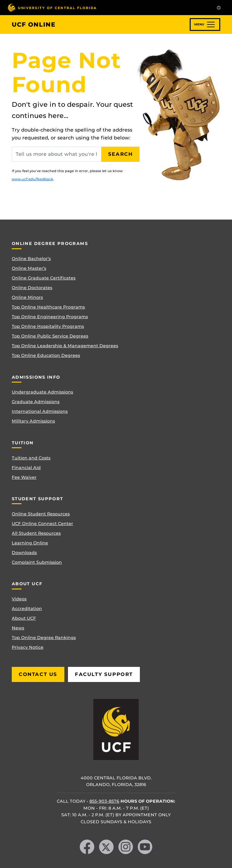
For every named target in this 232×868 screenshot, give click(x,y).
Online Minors (27, 297)
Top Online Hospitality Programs (48, 326)
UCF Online (34, 24)
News (18, 628)
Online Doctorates (32, 288)
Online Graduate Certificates (44, 278)
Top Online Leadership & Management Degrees (65, 346)
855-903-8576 (104, 801)
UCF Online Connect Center (42, 524)
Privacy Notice (28, 647)
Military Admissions (33, 421)
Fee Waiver (24, 477)
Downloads (24, 553)
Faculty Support (104, 674)
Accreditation (27, 609)
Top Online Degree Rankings (44, 638)
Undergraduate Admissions (42, 392)
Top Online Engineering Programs (50, 317)
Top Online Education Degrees (46, 355)
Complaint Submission (37, 562)
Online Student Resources (41, 514)
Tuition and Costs (31, 458)
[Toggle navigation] (205, 24)
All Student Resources (36, 533)
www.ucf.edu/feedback (32, 179)
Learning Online (30, 543)
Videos (19, 599)
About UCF (24, 618)
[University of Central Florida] (52, 7)
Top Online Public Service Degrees (50, 336)
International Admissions (40, 411)
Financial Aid (26, 468)
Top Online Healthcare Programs (48, 307)
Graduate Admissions (36, 402)
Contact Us (38, 674)
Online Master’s (29, 268)
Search (121, 154)
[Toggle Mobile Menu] (219, 7)
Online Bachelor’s (31, 259)
